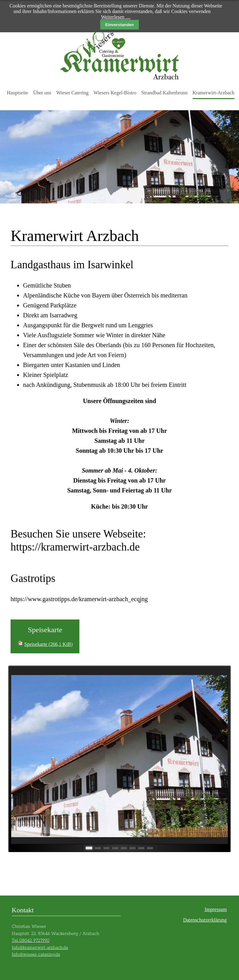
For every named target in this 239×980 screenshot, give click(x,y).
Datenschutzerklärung (205, 920)
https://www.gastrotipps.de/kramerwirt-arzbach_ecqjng (79, 599)
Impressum (216, 909)
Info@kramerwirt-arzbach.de (40, 948)
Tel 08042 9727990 (31, 941)
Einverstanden (119, 25)
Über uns (42, 93)
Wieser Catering (73, 93)
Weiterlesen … (116, 17)
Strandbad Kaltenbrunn (164, 93)
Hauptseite (17, 93)
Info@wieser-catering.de (36, 955)
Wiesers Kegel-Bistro (115, 93)
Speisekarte (48, 644)
